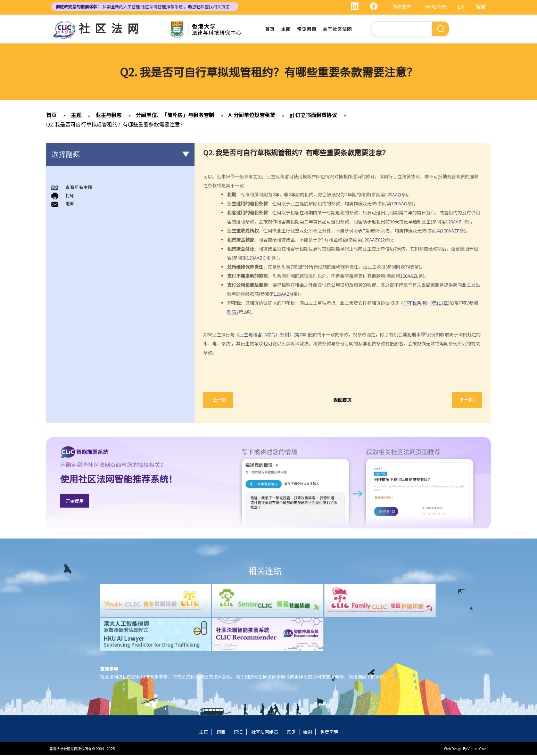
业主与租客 (109, 116)
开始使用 (75, 501)
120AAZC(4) (259, 258)
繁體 (481, 7)
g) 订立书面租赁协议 (313, 116)
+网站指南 (435, 7)
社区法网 (111, 28)
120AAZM (283, 294)
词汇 (238, 733)
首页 (270, 29)
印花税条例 (415, 303)
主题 (286, 29)
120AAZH (455, 222)
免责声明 (329, 733)
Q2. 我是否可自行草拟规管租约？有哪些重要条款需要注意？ (116, 125)
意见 (291, 733)
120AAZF (450, 231)
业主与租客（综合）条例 (264, 335)
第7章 (301, 335)
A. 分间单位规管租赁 (252, 116)
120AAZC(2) (374, 240)
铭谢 (307, 733)
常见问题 (307, 29)
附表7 (359, 231)
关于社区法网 (337, 29)
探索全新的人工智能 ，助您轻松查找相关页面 (143, 6)
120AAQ (393, 195)
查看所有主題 (79, 188)
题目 (221, 733)
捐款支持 (402, 7)
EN (461, 7)
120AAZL (409, 276)
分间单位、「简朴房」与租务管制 (175, 116)
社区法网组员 (265, 733)
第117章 (440, 303)
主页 (204, 733)
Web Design (453, 749)
